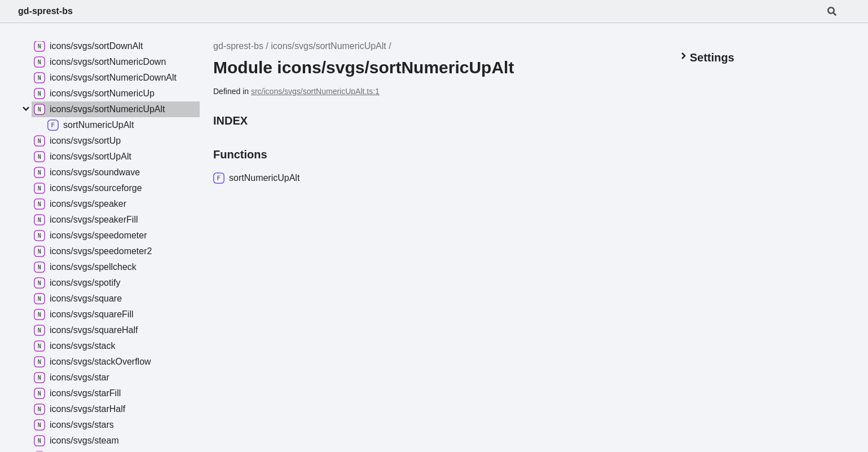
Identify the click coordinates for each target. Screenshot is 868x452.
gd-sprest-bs (45, 11)
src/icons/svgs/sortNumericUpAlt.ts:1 (315, 91)
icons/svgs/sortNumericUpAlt (329, 46)
